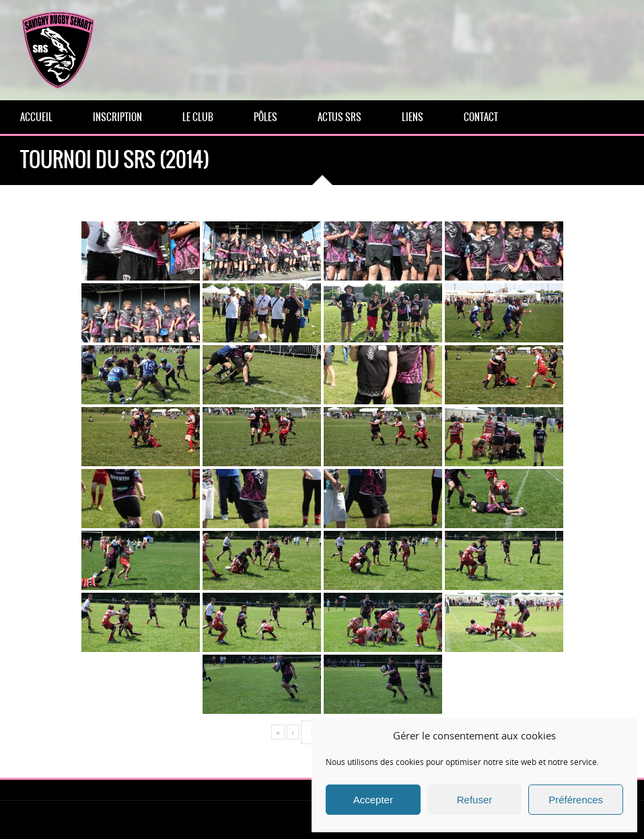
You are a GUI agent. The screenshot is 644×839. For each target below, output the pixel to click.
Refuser (475, 800)
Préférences (576, 800)
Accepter (373, 800)
